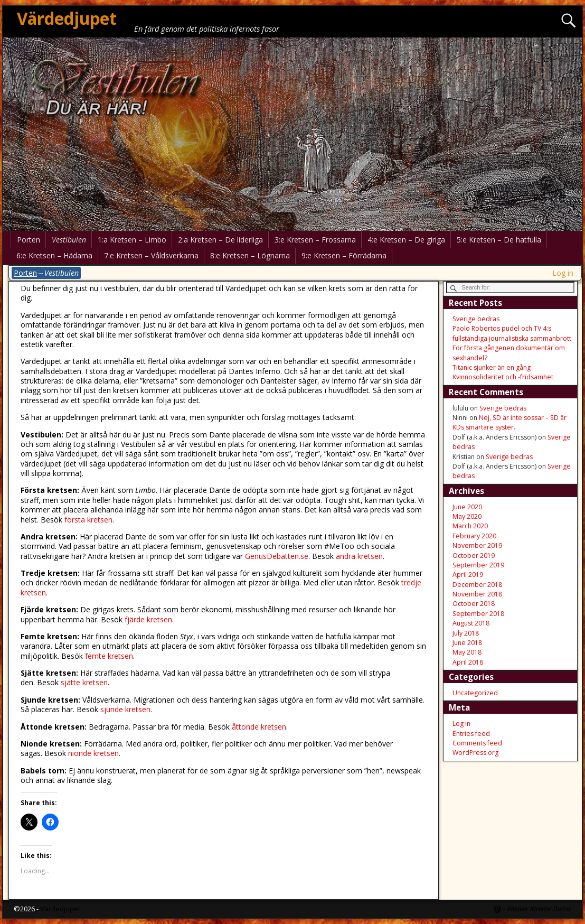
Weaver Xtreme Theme (539, 909)
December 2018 (477, 585)
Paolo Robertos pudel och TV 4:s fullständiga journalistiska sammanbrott (512, 333)
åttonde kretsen (259, 727)
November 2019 (477, 545)
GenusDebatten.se (277, 556)
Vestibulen (69, 240)
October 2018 (474, 604)
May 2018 (467, 652)
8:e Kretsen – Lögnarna (250, 255)
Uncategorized (475, 693)
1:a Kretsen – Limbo (132, 240)
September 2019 (478, 565)
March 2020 (470, 526)
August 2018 (471, 623)
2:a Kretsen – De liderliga (220, 240)
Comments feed (477, 743)
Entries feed (471, 734)
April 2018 (468, 662)
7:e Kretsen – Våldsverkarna (151, 255)
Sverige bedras (476, 319)
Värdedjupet (67, 18)
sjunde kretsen (125, 709)
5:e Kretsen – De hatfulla (499, 240)
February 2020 (474, 536)
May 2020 (467, 516)
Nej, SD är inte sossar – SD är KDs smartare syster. (509, 422)
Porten (29, 240)
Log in (563, 273)
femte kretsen (109, 656)
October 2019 (474, 556)
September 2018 (478, 614)
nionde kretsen (93, 753)
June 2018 (467, 643)
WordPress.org (475, 753)
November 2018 (477, 594)
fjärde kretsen (148, 619)
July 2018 (466, 633)
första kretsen (88, 520)
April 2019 (468, 575)
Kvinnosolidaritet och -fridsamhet (503, 377)
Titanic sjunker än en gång (492, 367)
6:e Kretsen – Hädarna (54, 255)
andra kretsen (359, 556)
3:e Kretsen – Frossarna (315, 240)
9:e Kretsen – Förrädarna (344, 255)
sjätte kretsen (84, 682)
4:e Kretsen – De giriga (406, 240)
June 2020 (467, 507)
